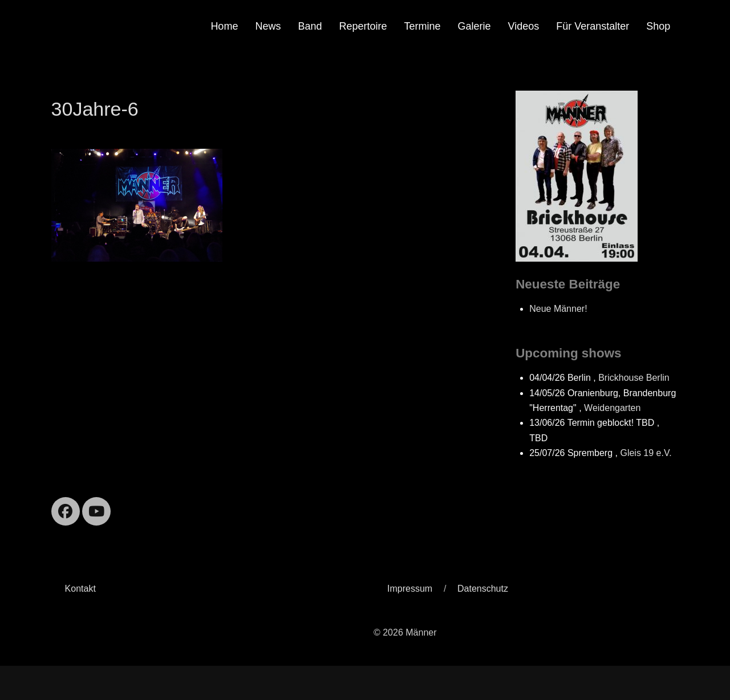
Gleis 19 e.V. (646, 453)
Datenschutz (483, 589)
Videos (524, 26)
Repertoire (363, 26)
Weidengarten (612, 408)
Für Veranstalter (593, 26)
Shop (658, 26)
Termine (423, 26)
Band (310, 26)
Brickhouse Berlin (634, 378)
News (268, 26)
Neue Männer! (558, 309)
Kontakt (80, 589)
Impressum (410, 589)
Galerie (474, 26)
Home (224, 26)
